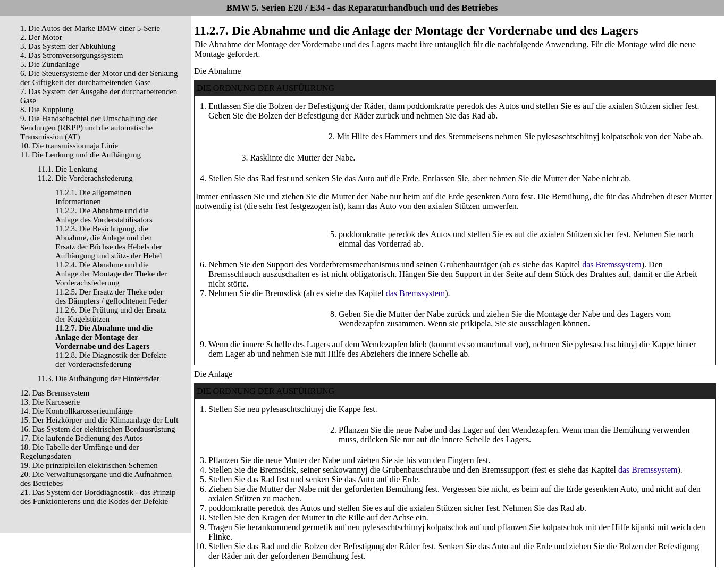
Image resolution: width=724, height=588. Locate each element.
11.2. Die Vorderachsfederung (85, 178)
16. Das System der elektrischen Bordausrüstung (98, 429)
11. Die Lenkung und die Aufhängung (81, 155)
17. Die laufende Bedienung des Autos (82, 438)
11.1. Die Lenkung (68, 169)
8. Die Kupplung (47, 110)
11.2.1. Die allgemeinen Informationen (93, 197)
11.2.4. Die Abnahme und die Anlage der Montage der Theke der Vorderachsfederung (111, 274)
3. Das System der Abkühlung (68, 46)
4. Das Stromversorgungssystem (71, 55)
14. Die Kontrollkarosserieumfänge (77, 411)
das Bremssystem (612, 264)
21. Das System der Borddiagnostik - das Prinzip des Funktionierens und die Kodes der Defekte (98, 497)
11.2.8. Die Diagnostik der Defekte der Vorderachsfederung (111, 360)
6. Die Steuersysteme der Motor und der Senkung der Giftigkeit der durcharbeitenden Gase (99, 78)
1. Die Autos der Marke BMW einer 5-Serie (90, 28)
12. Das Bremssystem (55, 393)
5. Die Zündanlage (50, 64)
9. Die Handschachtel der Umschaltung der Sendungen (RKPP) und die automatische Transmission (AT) (89, 128)
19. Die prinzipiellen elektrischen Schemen (89, 465)
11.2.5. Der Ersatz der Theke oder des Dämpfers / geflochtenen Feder (111, 296)
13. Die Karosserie (50, 402)
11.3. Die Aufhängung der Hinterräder (99, 379)
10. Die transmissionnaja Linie (69, 146)
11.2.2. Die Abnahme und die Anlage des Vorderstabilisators (104, 215)
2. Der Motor (41, 37)
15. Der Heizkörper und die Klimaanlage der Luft (99, 420)
